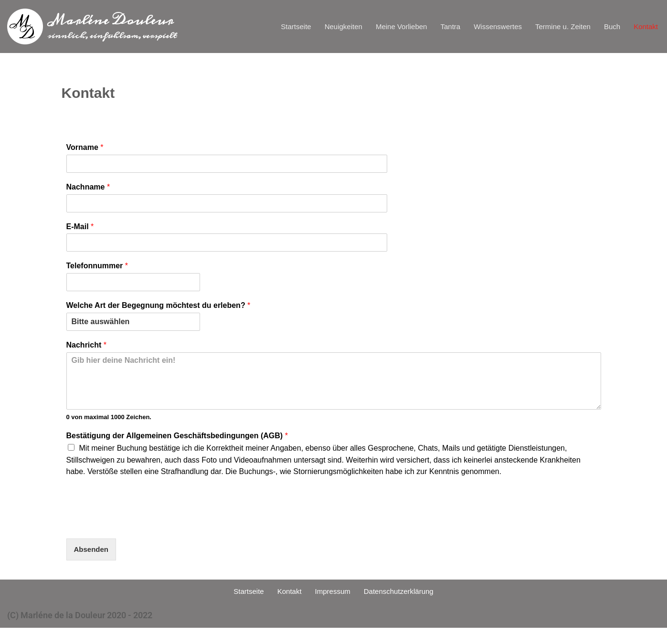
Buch (606, 27)
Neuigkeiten (297, 27)
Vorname (85, 152)
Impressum (331, 606)
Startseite (243, 27)
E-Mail (80, 231)
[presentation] (139, 534)
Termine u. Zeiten (549, 27)
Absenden (95, 561)
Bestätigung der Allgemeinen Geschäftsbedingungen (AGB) (177, 440)
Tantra (420, 27)
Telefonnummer (97, 270)
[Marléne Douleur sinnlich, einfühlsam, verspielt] (92, 26)
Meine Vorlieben (364, 27)
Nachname (88, 191)
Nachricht (86, 350)
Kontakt (643, 27)
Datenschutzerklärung (408, 606)
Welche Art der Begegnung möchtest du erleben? (159, 310)
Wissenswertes (474, 27)
